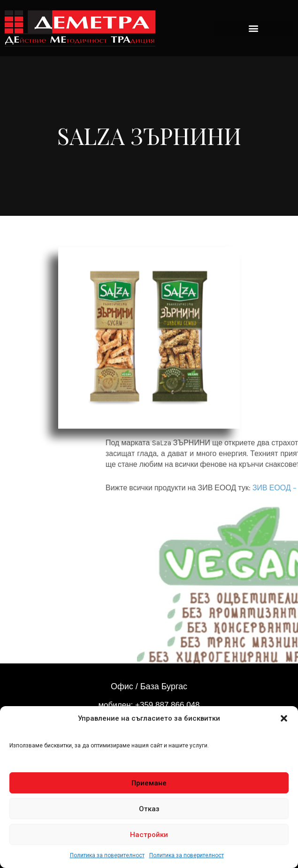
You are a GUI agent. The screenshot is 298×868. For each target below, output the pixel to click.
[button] (284, 718)
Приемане (149, 783)
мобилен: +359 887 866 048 (149, 705)
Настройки (149, 835)
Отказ (149, 809)
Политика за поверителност (107, 855)
